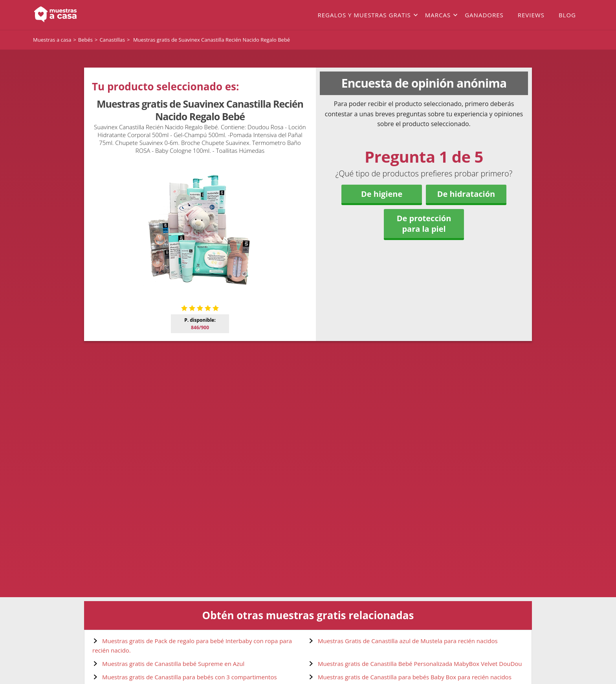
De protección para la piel (424, 224)
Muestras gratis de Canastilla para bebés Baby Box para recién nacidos (415, 677)
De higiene (382, 194)
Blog (567, 15)
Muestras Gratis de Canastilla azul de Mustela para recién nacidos (408, 641)
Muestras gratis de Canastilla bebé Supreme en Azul (173, 664)
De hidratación (466, 194)
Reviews (531, 15)
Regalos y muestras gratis (364, 15)
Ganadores (484, 15)
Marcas (438, 15)
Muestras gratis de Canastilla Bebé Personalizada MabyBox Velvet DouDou (420, 664)
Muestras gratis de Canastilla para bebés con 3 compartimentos (190, 677)
